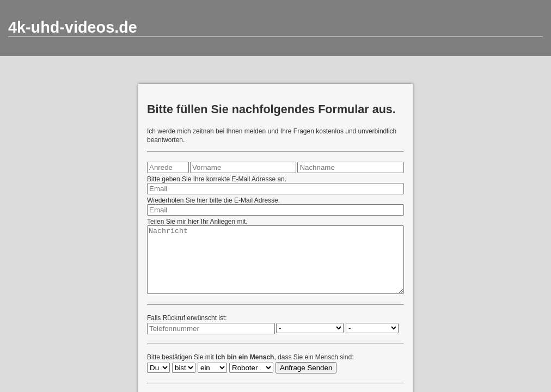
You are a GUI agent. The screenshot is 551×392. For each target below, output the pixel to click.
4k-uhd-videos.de (73, 27)
